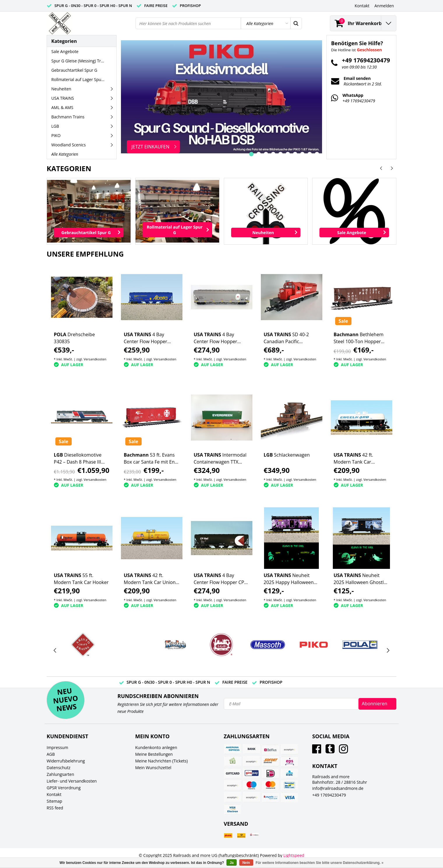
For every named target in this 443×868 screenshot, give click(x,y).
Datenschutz (58, 768)
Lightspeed (294, 855)
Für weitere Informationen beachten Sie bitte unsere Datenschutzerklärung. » (320, 863)
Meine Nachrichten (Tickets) (161, 761)
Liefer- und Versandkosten (72, 781)
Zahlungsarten (60, 774)
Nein (246, 863)
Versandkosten (95, 359)
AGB (51, 754)
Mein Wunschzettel (153, 768)
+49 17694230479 (329, 795)
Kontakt (54, 794)
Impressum (57, 747)
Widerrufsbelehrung (66, 761)
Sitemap (54, 801)
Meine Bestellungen (154, 754)
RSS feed (55, 808)
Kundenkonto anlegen (156, 747)
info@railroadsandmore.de (338, 788)
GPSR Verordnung (64, 788)
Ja (232, 863)
